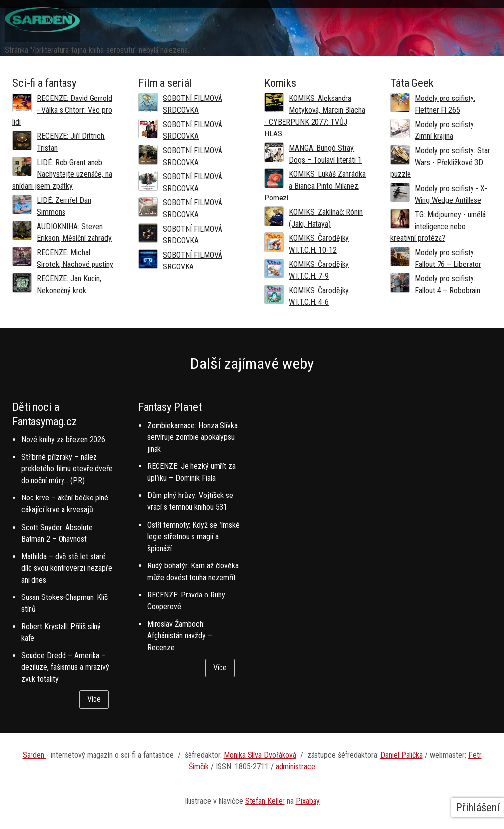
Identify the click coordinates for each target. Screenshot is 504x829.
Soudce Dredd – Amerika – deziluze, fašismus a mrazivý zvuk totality (65, 667)
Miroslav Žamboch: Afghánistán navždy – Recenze (180, 636)
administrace (295, 767)
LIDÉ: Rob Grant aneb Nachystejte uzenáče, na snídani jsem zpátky (62, 174)
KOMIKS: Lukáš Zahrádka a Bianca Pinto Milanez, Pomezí (315, 186)
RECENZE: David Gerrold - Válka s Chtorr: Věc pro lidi (62, 110)
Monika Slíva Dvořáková (260, 755)
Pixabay (308, 801)
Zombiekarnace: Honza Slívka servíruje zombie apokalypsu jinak (192, 437)
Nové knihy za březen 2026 (63, 440)
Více (94, 699)
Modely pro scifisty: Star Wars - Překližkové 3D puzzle (440, 162)
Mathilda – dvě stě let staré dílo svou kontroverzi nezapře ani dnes (67, 568)
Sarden (34, 755)
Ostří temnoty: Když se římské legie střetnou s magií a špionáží (193, 537)
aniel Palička (404, 755)
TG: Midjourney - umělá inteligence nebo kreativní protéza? (438, 226)
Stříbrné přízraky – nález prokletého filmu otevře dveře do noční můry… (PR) (67, 469)
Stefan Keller (265, 801)
